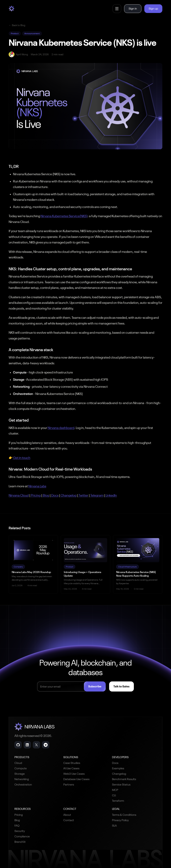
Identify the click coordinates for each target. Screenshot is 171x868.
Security (20, 831)
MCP (115, 790)
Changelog (119, 774)
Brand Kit (20, 842)
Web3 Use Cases (74, 774)
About (67, 815)
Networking (22, 779)
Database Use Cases (76, 779)
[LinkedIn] (27, 745)
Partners (69, 785)
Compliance (22, 836)
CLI (114, 795)
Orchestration (23, 785)
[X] (36, 745)
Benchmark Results (124, 779)
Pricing (19, 815)
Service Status (121, 785)
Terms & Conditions (124, 815)
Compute (21, 768)
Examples (118, 768)
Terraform (118, 801)
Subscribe (98, 686)
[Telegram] (46, 745)
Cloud (18, 763)
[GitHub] (18, 745)
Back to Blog (17, 25)
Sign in (133, 9)
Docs (115, 763)
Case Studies (72, 763)
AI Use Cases (71, 768)
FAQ (17, 826)
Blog (17, 820)
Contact (69, 820)
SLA (114, 826)
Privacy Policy (120, 820)
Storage (20, 774)
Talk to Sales (125, 686)
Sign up (153, 9)
